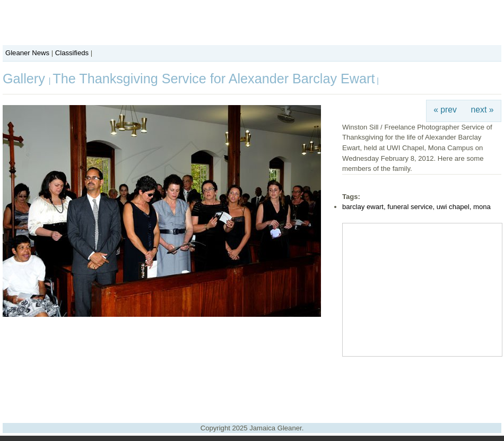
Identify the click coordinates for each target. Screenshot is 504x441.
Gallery (26, 79)
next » (483, 110)
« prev (445, 110)
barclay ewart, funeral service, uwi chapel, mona (416, 207)
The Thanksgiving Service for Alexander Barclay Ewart (214, 79)
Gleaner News (27, 53)
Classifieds (72, 53)
